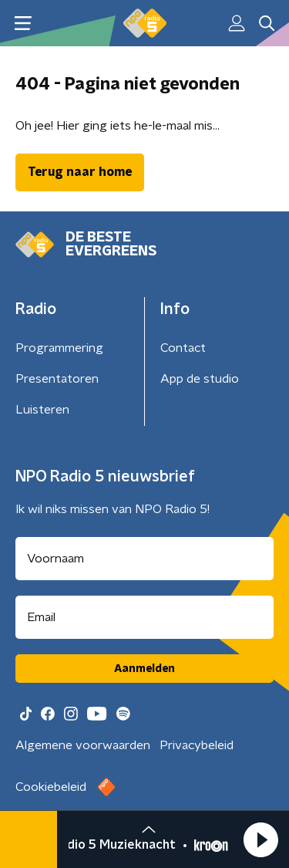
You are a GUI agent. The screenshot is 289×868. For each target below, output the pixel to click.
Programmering (59, 348)
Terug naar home (80, 172)
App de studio (200, 379)
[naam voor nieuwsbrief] (144, 559)
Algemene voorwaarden (83, 745)
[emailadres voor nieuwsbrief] (144, 617)
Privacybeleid (197, 745)
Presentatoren (57, 379)
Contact (183, 348)
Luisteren (42, 410)
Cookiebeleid (51, 787)
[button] (260, 839)
